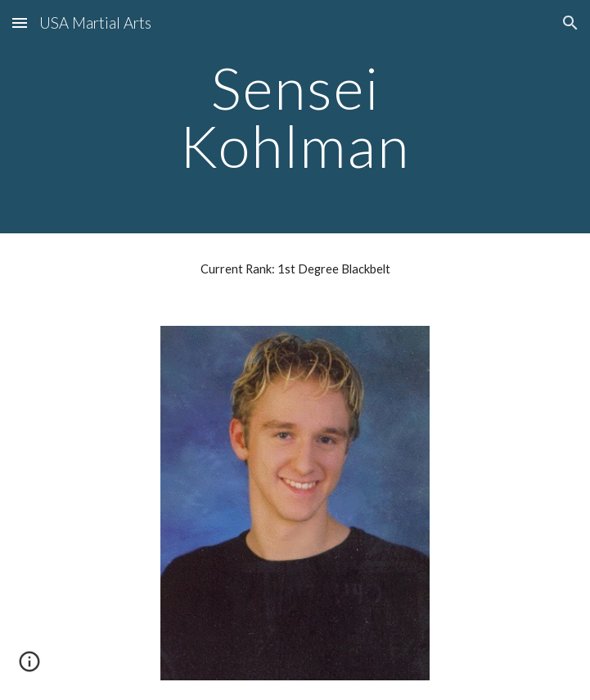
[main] (295, 117)
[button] (20, 23)
